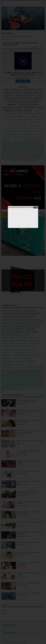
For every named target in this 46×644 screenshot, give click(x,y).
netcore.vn (25, 229)
